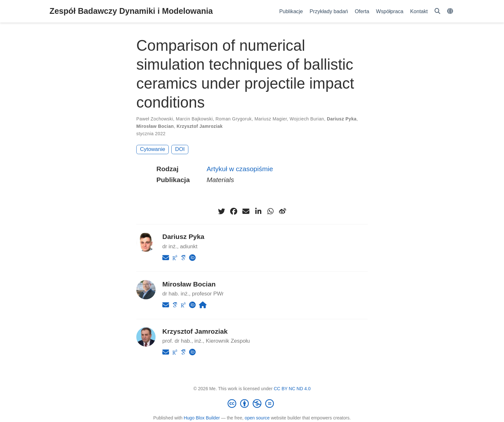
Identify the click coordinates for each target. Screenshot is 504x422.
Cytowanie (153, 149)
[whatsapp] (270, 211)
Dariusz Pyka (342, 119)
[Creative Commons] (252, 403)
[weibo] (283, 211)
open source (257, 418)
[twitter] (221, 211)
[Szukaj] (437, 11)
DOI (180, 149)
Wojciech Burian (307, 119)
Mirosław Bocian (155, 126)
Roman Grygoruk (234, 119)
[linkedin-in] (258, 211)
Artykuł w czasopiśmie (240, 169)
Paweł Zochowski (155, 119)
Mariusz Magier (271, 119)
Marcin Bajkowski (194, 119)
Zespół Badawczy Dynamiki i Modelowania (131, 11)
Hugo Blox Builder (202, 418)
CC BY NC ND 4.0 (292, 389)
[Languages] (451, 11)
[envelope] (246, 211)
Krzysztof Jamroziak (199, 126)
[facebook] (234, 211)
